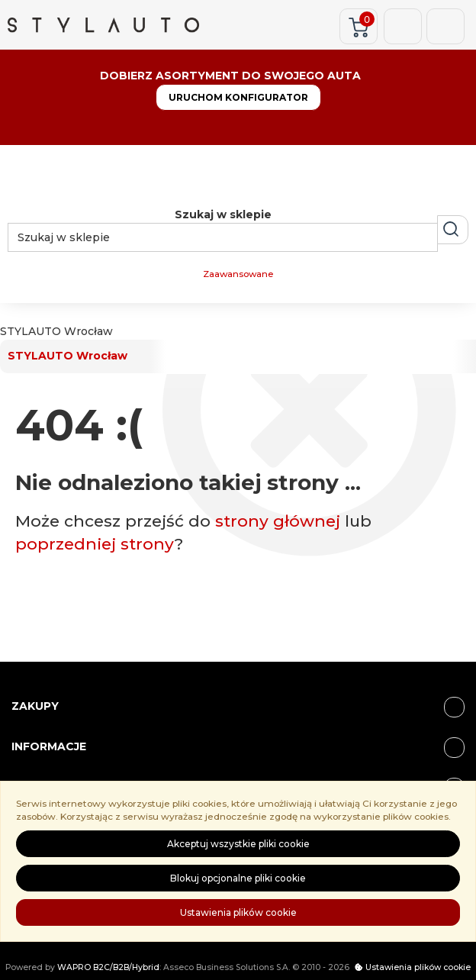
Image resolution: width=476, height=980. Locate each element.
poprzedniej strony (95, 544)
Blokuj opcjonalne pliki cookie (238, 878)
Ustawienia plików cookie (238, 912)
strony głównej (278, 521)
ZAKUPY (238, 707)
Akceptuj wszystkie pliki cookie (238, 844)
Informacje (238, 747)
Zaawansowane (238, 274)
